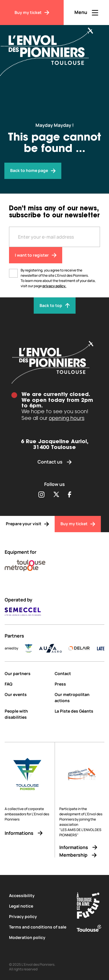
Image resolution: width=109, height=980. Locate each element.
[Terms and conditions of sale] (39, 927)
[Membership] (82, 855)
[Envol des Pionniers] (51, 48)
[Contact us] (55, 462)
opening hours (67, 418)
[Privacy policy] (39, 916)
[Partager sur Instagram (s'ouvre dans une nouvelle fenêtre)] (41, 495)
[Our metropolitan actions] (80, 697)
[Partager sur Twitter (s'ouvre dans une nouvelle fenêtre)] (56, 495)
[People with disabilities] (27, 714)
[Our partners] (27, 673)
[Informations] (27, 833)
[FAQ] (27, 684)
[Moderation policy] (39, 937)
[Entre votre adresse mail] (54, 237)
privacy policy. (54, 286)
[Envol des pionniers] (33, 171)
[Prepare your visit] (27, 524)
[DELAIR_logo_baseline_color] (83, 648)
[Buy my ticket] (32, 13)
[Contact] (80, 673)
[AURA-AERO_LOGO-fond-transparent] (55, 648)
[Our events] (27, 694)
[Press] (80, 684)
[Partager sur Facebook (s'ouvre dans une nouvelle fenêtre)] (70, 495)
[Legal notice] (39, 906)
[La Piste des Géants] (80, 711)
